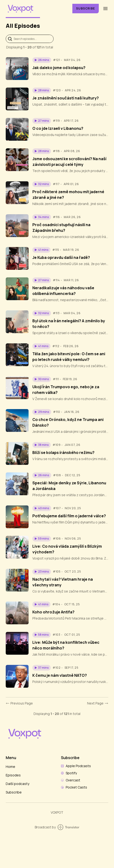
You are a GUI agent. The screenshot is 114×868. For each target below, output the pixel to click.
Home (10, 767)
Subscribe (86, 8)
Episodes (13, 775)
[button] (42, 60)
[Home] (36, 8)
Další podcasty (17, 784)
